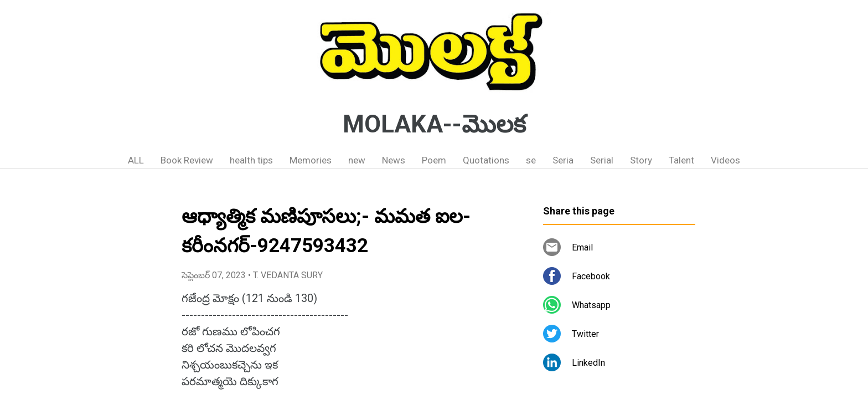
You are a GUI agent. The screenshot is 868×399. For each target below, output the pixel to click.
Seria (563, 160)
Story (641, 160)
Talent (681, 160)
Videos (725, 160)
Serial (602, 160)
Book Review (187, 160)
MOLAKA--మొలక (434, 124)
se (531, 160)
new (357, 160)
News (394, 160)
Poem (434, 160)
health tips (251, 160)
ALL (136, 160)
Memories (311, 160)
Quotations (486, 160)
